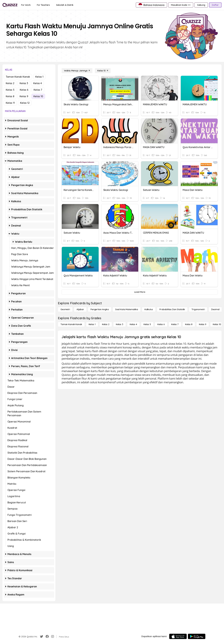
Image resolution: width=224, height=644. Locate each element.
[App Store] (178, 636)
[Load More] (140, 292)
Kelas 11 (10, 103)
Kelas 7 (38, 90)
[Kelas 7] (175, 324)
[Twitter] (42, 637)
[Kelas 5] (147, 324)
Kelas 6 (24, 90)
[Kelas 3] (120, 324)
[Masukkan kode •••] (181, 5)
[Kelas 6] (161, 324)
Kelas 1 (39, 77)
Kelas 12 (25, 103)
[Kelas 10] (103, 71)
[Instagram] (53, 637)
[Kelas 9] (203, 324)
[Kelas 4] (133, 324)
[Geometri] (65, 309)
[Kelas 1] (92, 324)
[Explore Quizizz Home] (10, 5)
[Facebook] (47, 637)
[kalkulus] (149, 309)
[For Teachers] (43, 5)
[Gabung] (201, 5)
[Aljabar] (80, 309)
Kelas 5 (10, 90)
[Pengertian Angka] (100, 309)
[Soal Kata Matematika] (127, 309)
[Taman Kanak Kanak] (71, 324)
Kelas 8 (10, 96)
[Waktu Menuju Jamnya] (77, 71)
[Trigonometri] (198, 309)
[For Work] (26, 5)
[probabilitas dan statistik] (172, 309)
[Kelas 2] (106, 324)
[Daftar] (215, 5)
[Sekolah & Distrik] (65, 5)
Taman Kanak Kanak (18, 77)
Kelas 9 (24, 96)
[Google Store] (197, 636)
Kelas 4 (38, 83)
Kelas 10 (38, 96)
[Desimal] (215, 309)
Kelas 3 (24, 83)
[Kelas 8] (189, 324)
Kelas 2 (10, 83)
